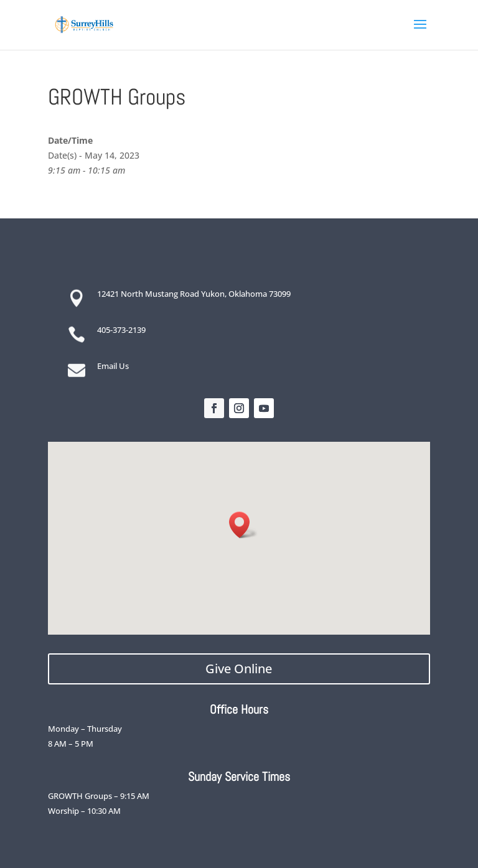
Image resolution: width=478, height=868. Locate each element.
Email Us (113, 366)
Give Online (239, 669)
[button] (243, 525)
